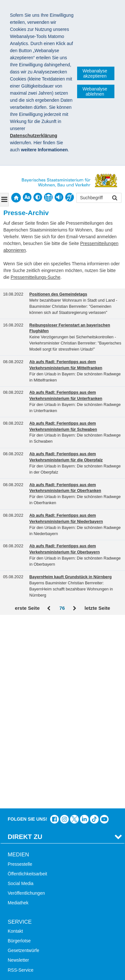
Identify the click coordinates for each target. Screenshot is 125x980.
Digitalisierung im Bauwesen (36, 887)
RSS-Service (21, 782)
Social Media (21, 695)
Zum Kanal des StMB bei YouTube (104, 631)
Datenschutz (56, 947)
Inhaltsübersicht (23, 829)
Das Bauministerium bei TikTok (94, 631)
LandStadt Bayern (26, 877)
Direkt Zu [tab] (25, 649)
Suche (14, 810)
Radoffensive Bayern (29, 897)
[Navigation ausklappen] (4, 200)
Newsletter (18, 772)
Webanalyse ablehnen (95, 91)
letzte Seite (97, 608)
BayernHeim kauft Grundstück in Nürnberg (70, 577)
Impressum (22, 947)
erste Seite (27, 608)
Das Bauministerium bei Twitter (74, 631)
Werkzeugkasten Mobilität (33, 916)
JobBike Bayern (23, 906)
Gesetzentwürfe (23, 762)
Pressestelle (20, 676)
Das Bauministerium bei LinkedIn (84, 631)
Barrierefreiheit (22, 839)
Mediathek (18, 715)
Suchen (114, 198)
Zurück (49, 608)
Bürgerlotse (19, 753)
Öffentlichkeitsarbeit (27, 686)
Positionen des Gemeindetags (58, 294)
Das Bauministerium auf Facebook (54, 631)
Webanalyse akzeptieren (95, 73)
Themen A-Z (20, 820)
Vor (75, 608)
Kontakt (15, 743)
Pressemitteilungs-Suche (36, 277)
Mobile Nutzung (23, 849)
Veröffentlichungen (26, 705)
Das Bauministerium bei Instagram (64, 631)
